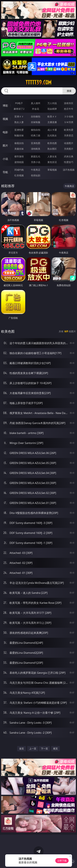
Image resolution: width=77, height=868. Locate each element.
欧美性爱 (69, 130)
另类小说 (36, 162)
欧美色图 (52, 143)
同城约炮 (19, 170)
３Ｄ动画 (69, 116)
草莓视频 (52, 170)
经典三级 (36, 135)
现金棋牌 (52, 109)
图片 (5, 145)
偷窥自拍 (19, 143)
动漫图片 (69, 143)
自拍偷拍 (36, 116)
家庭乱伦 (36, 156)
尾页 (55, 749)
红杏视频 (19, 175)
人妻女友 (52, 156)
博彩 (5, 106)
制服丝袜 (19, 135)
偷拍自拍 (36, 130)
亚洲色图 (36, 143)
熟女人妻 (19, 122)
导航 (5, 172)
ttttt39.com (38, 82)
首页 (22, 749)
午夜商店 (36, 170)
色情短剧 (36, 175)
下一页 (44, 749)
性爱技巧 (69, 162)
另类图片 (69, 149)
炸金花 (36, 109)
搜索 (69, 91)
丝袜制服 (36, 122)
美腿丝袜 (19, 149)
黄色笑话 (52, 162)
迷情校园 (19, 162)
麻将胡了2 (19, 109)
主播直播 (52, 122)
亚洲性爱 (19, 130)
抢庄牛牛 (69, 109)
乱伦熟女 (52, 135)
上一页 (33, 749)
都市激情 (19, 156)
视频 (5, 119)
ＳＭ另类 (69, 122)
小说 (5, 159)
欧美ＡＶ (52, 116)
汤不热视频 (69, 170)
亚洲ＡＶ (19, 116)
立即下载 (62, 861)
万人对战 (52, 103)
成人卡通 (52, 130)
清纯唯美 (36, 149)
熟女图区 (52, 149)
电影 (5, 132)
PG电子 (19, 103)
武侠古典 (69, 156)
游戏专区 (69, 103)
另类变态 (69, 135)
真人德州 (36, 103)
